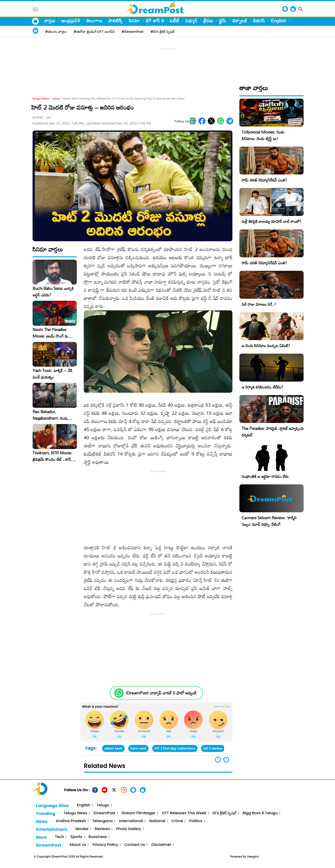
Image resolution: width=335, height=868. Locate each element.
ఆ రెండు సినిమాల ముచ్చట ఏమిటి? (266, 346)
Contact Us (135, 845)
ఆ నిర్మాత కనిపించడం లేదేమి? (262, 387)
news (56, 99)
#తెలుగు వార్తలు (56, 32)
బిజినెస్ (259, 20)
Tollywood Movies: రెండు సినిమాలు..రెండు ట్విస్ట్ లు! (263, 135)
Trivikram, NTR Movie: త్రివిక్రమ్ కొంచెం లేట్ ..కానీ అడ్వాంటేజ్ (52, 456)
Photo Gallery (129, 829)
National (157, 821)
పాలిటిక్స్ (115, 20)
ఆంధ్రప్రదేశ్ (71, 20)
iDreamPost (104, 813)
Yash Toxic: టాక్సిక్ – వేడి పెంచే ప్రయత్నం (52, 374)
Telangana (102, 821)
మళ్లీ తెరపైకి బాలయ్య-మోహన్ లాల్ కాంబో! (271, 221)
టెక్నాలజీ (240, 20)
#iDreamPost (133, 32)
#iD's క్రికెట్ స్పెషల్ (162, 32)
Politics (196, 821)
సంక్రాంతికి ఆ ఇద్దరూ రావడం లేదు (265, 476)
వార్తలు (50, 20)
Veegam (253, 856)
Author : (41, 117)
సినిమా (134, 20)
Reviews (102, 829)
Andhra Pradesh (71, 821)
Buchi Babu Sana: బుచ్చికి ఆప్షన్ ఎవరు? (53, 292)
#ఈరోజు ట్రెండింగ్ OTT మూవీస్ (94, 32)
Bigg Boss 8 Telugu (260, 813)
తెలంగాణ (94, 20)
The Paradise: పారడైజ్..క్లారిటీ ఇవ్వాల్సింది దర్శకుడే (273, 432)
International (131, 821)
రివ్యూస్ (191, 20)
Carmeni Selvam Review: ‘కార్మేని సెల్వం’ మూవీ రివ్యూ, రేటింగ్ (269, 521)
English (278, 20)
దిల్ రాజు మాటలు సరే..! (259, 304)
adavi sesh (113, 748)
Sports (76, 837)
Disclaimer (161, 845)
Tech (59, 837)
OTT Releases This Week (184, 813)
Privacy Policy (105, 845)
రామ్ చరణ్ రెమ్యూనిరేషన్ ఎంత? (264, 180)
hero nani (138, 748)
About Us (78, 845)
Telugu (103, 805)
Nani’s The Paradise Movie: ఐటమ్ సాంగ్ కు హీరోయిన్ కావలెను (50, 333)
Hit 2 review (213, 748)
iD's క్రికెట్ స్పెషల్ (224, 813)
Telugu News (40, 99)
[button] (226, 760)
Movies (82, 829)
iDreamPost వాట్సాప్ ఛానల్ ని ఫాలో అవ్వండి (161, 693)
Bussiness (98, 837)
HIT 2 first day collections (175, 748)
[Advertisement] (167, 62)
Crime (177, 821)
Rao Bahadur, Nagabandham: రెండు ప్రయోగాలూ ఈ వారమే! (50, 415)
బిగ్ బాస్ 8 (155, 20)
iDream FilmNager (138, 813)
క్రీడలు (208, 20)
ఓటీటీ (175, 20)
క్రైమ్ (223, 20)
